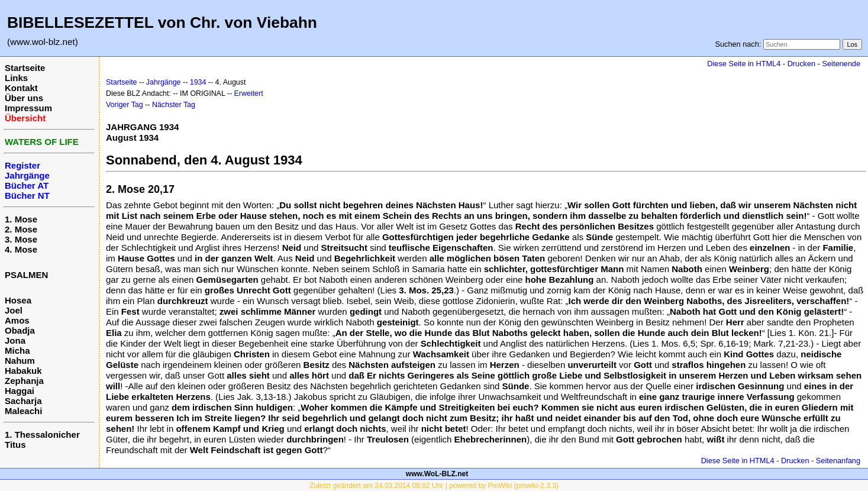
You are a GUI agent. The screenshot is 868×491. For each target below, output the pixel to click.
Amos (17, 320)
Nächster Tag (174, 105)
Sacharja (23, 401)
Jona (15, 340)
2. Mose (21, 229)
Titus (15, 445)
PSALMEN (26, 275)
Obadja (20, 330)
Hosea (18, 300)
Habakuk (23, 371)
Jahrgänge (164, 82)
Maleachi (23, 411)
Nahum (20, 361)
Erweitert (249, 93)
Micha (17, 351)
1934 (198, 82)
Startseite (25, 68)
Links (16, 78)
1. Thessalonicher (42, 435)
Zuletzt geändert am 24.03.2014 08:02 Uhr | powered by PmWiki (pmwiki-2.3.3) (434, 486)
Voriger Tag (125, 105)
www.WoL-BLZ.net (437, 474)
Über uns (24, 98)
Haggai (20, 391)
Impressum (28, 108)
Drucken (801, 64)
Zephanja (24, 381)
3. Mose (21, 239)
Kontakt (21, 88)
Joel (14, 310)
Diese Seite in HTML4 (744, 64)
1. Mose (21, 219)
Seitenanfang (838, 461)
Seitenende (841, 64)
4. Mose (21, 249)
